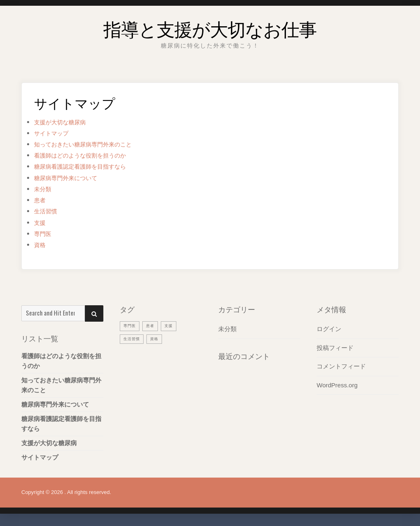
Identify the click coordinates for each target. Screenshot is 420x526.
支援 (41, 223)
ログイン (329, 329)
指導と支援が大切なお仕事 (210, 26)
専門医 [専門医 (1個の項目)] (131, 325)
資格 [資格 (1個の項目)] (158, 338)
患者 (41, 200)
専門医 (45, 234)
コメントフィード (341, 366)
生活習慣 (48, 211)
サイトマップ (55, 133)
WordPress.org (337, 384)
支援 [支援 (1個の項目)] (173, 325)
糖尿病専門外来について (72, 178)
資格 (41, 245)
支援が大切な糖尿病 (65, 122)
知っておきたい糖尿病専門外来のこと (93, 144)
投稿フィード (335, 347)
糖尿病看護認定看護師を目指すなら (90, 166)
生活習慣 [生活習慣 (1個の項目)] (133, 338)
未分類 (45, 189)
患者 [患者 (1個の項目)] (153, 325)
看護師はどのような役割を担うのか (90, 155)
